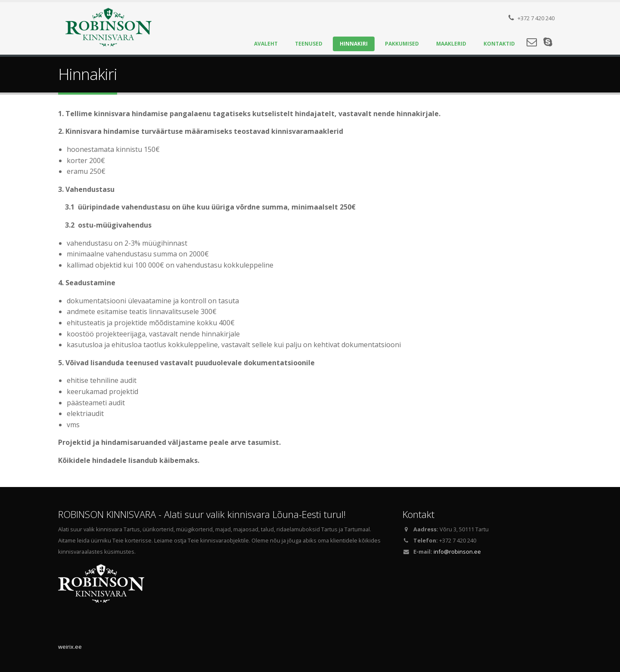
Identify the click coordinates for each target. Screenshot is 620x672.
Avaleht (266, 44)
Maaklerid (451, 44)
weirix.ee (70, 647)
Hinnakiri (354, 44)
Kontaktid (499, 44)
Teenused (309, 44)
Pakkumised (402, 44)
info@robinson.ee (457, 552)
